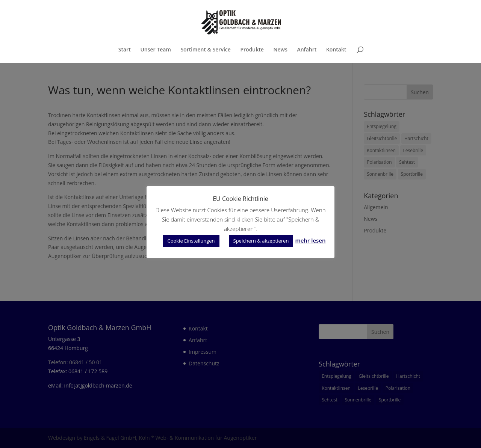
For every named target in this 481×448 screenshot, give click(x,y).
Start (125, 50)
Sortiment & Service (205, 50)
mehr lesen (310, 240)
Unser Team (155, 50)
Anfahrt (307, 50)
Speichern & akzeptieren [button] (261, 241)
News (281, 50)
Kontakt (336, 50)
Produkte (252, 50)
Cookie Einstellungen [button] (191, 241)
